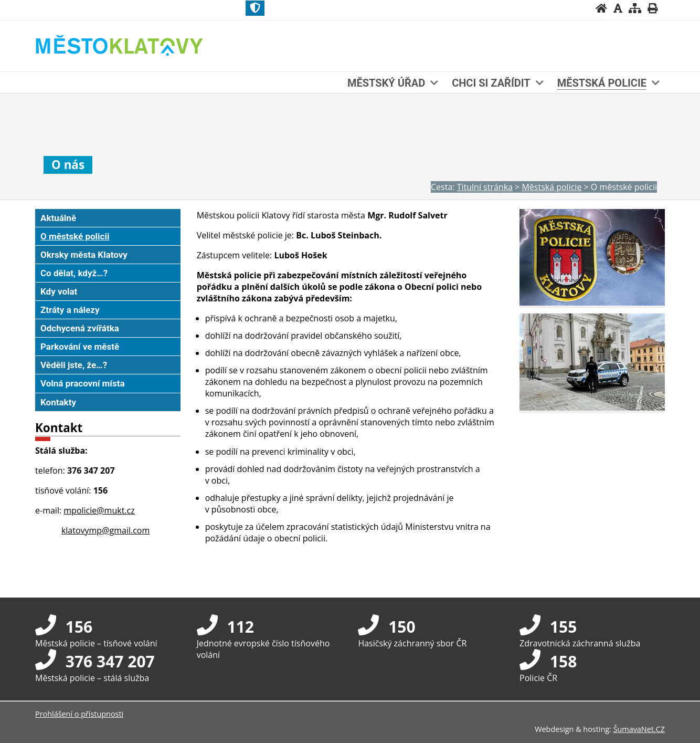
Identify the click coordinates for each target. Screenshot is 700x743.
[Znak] (255, 8)
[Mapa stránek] (635, 8)
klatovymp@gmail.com (105, 530)
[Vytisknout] (653, 8)
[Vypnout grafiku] (618, 8)
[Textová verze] (630, 19)
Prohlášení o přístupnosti (79, 714)
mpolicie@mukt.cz (99, 510)
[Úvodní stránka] (601, 8)
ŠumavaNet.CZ (639, 729)
